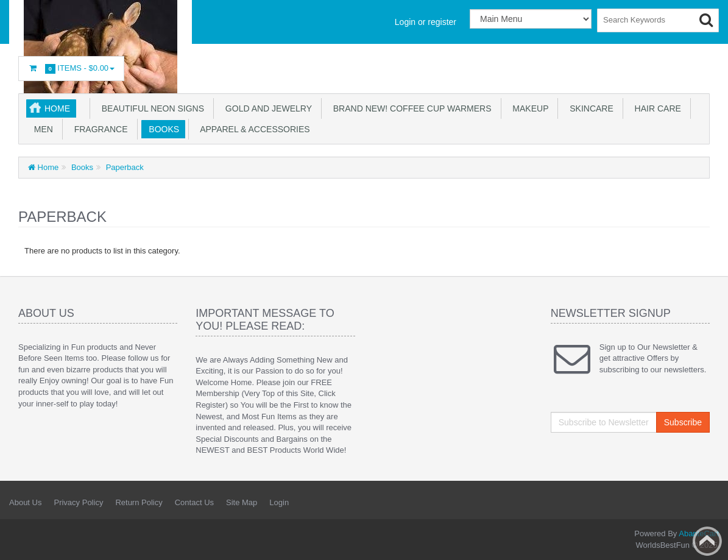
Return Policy (139, 502)
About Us (25, 502)
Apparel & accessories (253, 129)
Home (57, 108)
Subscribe (683, 422)
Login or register (426, 22)
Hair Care (656, 108)
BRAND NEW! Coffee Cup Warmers (410, 108)
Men (41, 129)
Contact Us (194, 502)
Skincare (589, 108)
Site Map (242, 502)
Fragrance (99, 129)
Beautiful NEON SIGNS (150, 108)
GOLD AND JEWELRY (266, 108)
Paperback (124, 167)
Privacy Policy (78, 502)
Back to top (707, 541)
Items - (71, 69)
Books (162, 129)
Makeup (528, 108)
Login (279, 502)
